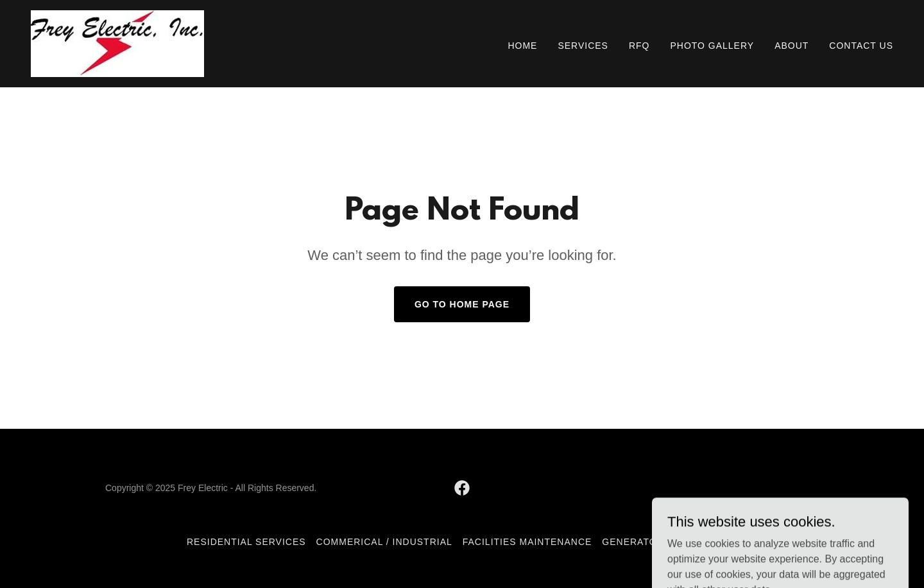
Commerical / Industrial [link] (384, 542)
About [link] (791, 46)
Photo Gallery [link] (712, 46)
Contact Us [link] (861, 46)
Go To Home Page (462, 304)
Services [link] (583, 46)
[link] (117, 43)
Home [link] (522, 46)
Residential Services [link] (246, 542)
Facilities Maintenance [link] (527, 542)
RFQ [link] (639, 46)
